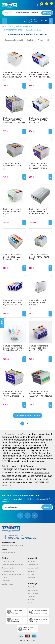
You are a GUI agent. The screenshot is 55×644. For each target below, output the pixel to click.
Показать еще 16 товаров (27, 415)
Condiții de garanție (8, 571)
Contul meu (31, 571)
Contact (5, 578)
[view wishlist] (46, 5)
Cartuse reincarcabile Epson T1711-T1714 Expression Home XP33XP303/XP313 (39, 166)
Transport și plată (8, 568)
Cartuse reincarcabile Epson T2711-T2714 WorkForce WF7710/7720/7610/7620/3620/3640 (41, 120)
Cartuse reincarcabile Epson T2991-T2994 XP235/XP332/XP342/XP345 (15, 120)
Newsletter (31, 578)
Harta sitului (6, 581)
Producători (31, 562)
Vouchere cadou (7, 584)
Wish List (31, 574)
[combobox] (9, 13)
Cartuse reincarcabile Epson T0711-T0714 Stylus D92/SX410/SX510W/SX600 (15, 211)
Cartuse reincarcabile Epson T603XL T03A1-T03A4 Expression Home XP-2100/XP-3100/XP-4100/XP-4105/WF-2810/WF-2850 (14, 394)
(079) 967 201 (31, 19)
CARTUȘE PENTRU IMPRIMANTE (21, 27)
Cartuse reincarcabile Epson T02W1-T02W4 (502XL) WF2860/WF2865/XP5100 (41, 257)
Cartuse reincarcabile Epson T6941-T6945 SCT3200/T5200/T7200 (40, 211)
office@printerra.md (9, 552)
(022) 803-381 (31, 22)
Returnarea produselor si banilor (13, 565)
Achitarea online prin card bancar (13, 574)
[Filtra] (2, 323)
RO (42, 21)
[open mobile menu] (4, 21)
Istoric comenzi (33, 568)
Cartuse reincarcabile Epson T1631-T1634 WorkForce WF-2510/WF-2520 (39, 348)
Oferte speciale (33, 565)
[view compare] (41, 5)
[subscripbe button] (47, 507)
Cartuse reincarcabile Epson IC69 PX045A (13, 165)
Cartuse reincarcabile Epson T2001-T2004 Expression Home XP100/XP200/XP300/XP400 (15, 257)
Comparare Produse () (14, 40)
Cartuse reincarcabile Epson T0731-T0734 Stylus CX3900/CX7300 (14, 303)
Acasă (4, 27)
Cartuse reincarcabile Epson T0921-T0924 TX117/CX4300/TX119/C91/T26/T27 (41, 394)
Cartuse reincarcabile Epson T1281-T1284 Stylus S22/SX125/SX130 (14, 75)
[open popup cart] (50, 5)
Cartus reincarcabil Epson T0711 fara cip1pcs (37, 303)
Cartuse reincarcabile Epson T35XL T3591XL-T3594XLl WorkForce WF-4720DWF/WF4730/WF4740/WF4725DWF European (15, 348)
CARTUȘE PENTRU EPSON (13, 30)
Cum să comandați (8, 562)
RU (46, 21)
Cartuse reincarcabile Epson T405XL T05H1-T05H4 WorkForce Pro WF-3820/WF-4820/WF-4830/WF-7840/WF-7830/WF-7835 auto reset (40, 75)
